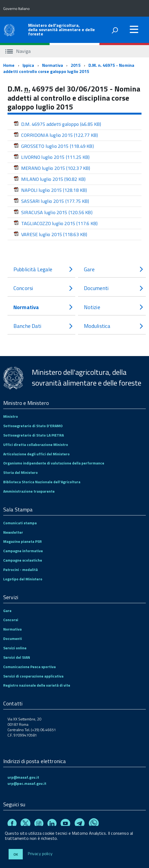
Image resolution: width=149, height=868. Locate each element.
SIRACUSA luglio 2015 (53, 212)
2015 (76, 65)
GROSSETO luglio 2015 (54, 146)
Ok (16, 854)
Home (9, 65)
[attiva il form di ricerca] (115, 30)
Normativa (53, 65)
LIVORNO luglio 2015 (52, 157)
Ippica (28, 65)
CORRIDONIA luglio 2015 (56, 135)
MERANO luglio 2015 (52, 168)
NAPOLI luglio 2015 (50, 190)
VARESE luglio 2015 (50, 234)
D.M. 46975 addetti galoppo (57, 124)
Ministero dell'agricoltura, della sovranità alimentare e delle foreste (62, 30)
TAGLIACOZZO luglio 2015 (56, 223)
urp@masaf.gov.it (23, 777)
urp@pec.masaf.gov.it (27, 783)
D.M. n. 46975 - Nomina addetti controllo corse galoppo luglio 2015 (69, 68)
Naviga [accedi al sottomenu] (18, 51)
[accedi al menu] (134, 29)
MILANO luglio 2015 (50, 179)
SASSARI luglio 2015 (51, 201)
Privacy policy (40, 854)
